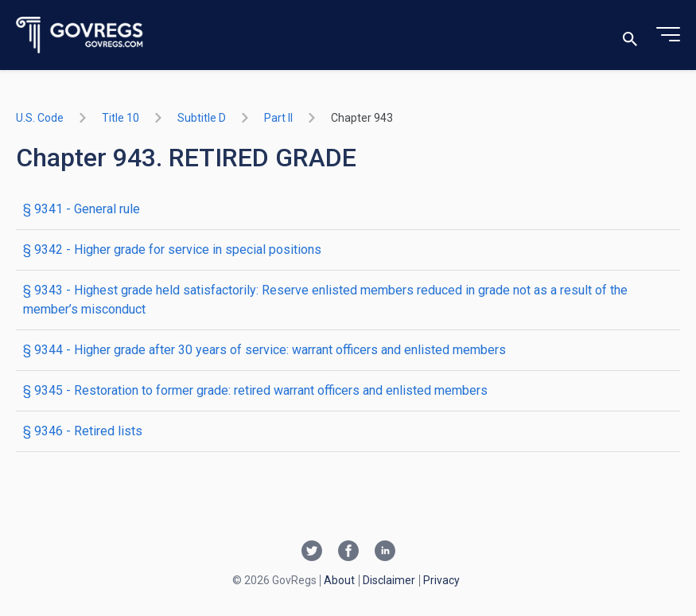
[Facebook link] (348, 552)
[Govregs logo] (80, 35)
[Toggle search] (630, 35)
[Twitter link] (312, 552)
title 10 (121, 118)
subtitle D (202, 118)
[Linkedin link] (385, 552)
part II (278, 118)
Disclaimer (389, 580)
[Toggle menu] (668, 35)
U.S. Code (40, 118)
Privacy (441, 580)
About (339, 580)
